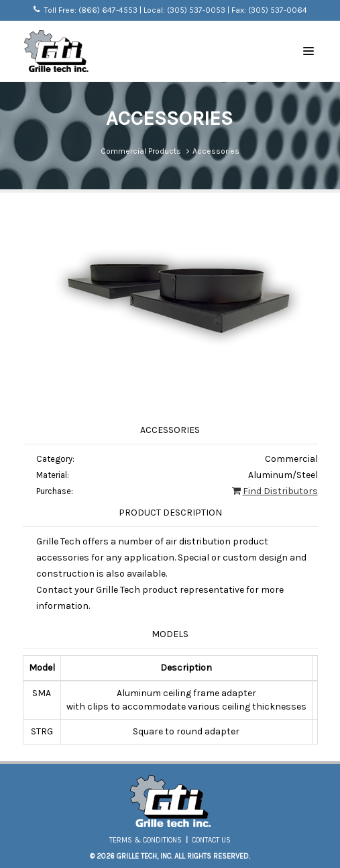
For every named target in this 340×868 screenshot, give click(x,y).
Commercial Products (141, 151)
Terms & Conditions (146, 840)
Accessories (216, 151)
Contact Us (211, 840)
